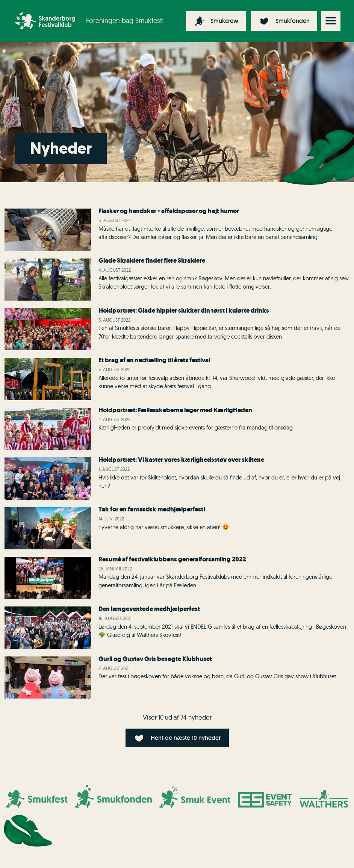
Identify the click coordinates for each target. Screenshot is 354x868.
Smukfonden (293, 21)
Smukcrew (224, 21)
